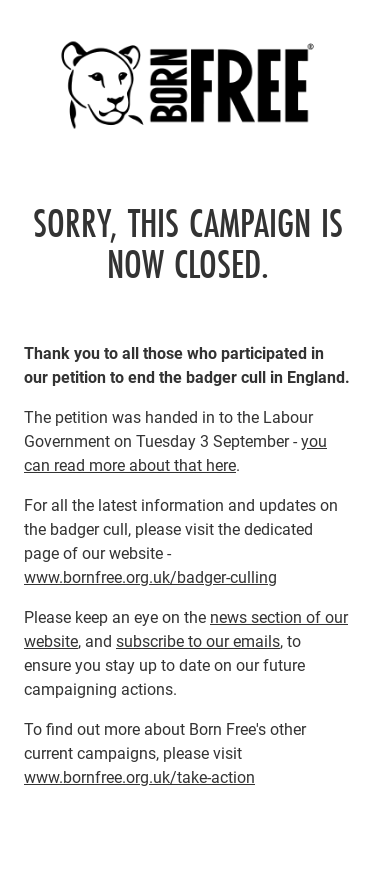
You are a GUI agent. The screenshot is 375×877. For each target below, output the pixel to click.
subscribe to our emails (198, 640)
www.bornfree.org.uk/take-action (139, 776)
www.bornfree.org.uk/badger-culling (150, 576)
